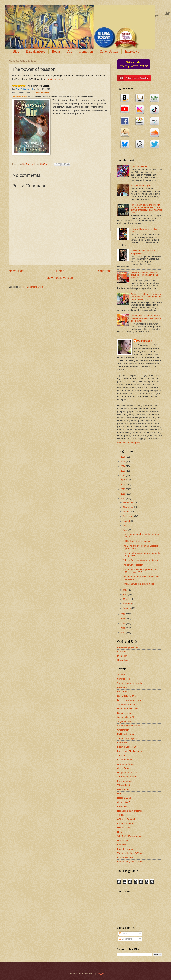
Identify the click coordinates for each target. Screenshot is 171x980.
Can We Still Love (139, 167)
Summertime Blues (126, 704)
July (125, 525)
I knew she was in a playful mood (138, 584)
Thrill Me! (122, 755)
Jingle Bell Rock (125, 721)
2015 (123, 619)
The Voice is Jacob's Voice (130, 853)
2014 (123, 623)
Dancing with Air (54, 79)
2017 (123, 499)
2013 (123, 628)
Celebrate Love (124, 760)
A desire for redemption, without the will (141, 560)
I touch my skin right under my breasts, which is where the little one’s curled (146, 318)
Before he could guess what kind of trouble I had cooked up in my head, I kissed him (146, 297)
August (127, 521)
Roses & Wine (124, 798)
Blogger (100, 973)
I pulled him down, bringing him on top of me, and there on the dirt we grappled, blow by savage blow (147, 209)
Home (60, 271)
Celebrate (122, 806)
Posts (123, 933)
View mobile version (60, 278)
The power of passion (38, 86)
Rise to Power (124, 828)
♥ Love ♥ (121, 845)
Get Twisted (123, 841)
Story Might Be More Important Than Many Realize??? (140, 571)
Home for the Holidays (128, 709)
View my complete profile (129, 443)
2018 (123, 494)
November (128, 507)
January (127, 608)
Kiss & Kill (122, 743)
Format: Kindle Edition (21, 93)
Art (70, 51)
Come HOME (124, 802)
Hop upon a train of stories (130, 811)
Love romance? (125, 781)
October (127, 512)
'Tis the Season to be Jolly (130, 683)
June (126, 530)
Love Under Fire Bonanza (130, 751)
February (128, 604)
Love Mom (122, 687)
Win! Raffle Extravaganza (129, 836)
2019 (123, 489)
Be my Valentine (125, 823)
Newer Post (16, 271)
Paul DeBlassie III (24, 89)
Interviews (122, 651)
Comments (126, 939)
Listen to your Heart (127, 747)
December (128, 502)
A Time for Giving (125, 764)
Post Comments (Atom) (33, 287)
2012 (123, 633)
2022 (123, 475)
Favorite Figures (125, 849)
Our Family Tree (125, 857)
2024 (123, 466)
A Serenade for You (126, 777)
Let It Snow (123, 692)
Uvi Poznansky (145, 341)
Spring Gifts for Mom (127, 696)
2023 (123, 471)
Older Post (103, 271)
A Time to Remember (127, 819)
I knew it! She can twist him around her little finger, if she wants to (144, 275)
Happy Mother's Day (127, 772)
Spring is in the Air (126, 717)
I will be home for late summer (137, 541)
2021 (123, 480)
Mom (120, 794)
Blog (16, 51)
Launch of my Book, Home (130, 862)
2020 (123, 485)
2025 (123, 461)
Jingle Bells (123, 675)
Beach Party (123, 789)
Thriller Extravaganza (127, 738)
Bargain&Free (36, 51)
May (125, 590)
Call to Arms (123, 768)
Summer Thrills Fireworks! (130, 726)
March (126, 599)
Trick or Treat (123, 785)
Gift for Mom (123, 730)
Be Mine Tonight (125, 713)
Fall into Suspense (126, 734)
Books (56, 51)
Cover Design (109, 51)
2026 (123, 457)
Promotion (86, 51)
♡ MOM (121, 815)
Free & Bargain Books (128, 647)
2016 (123, 614)
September (129, 516)
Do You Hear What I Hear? (130, 700)
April (125, 594)
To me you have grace (142, 186)
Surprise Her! (124, 679)
